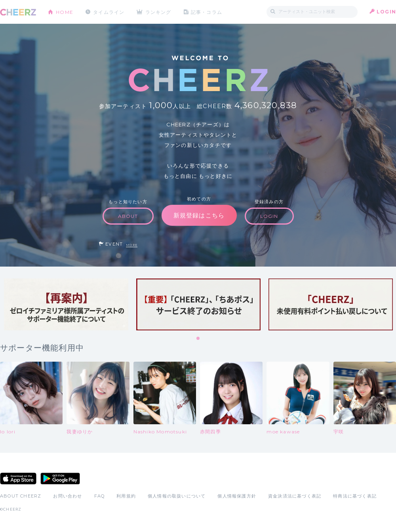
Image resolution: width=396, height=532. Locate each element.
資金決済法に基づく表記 (295, 496)
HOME (65, 12)
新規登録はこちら (199, 215)
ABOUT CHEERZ (21, 496)
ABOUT (128, 216)
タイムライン (109, 12)
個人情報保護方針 (237, 496)
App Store (18, 479)
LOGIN (386, 12)
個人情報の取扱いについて (177, 496)
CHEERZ (18, 12)
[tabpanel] (66, 304)
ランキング (159, 12)
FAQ (100, 496)
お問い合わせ (68, 496)
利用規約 (126, 496)
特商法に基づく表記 (355, 496)
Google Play (60, 479)
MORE (132, 245)
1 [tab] (198, 339)
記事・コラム (207, 12)
